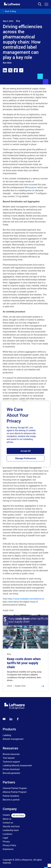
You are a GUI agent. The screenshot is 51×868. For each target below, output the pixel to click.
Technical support (11, 762)
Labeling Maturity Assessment (17, 766)
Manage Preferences (26, 458)
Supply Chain (8, 610)
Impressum (8, 849)
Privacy (6, 842)
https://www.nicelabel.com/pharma (25, 599)
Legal (5, 838)
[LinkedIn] (11, 719)
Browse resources (11, 754)
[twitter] (10, 70)
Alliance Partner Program (15, 792)
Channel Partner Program (15, 788)
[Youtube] (4, 719)
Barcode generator (11, 773)
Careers (6, 815)
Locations (7, 834)
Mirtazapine (31, 187)
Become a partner (11, 800)
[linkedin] (5, 70)
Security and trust (11, 826)
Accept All (26, 451)
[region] (25, 434)
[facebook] (16, 70)
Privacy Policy (9, 845)
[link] (21, 70)
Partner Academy (11, 796)
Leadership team (11, 830)
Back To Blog (9, 11)
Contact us (8, 823)
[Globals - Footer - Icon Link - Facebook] (18, 719)
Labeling (7, 735)
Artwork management (13, 739)
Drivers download (11, 769)
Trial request (9, 758)
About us (7, 819)
